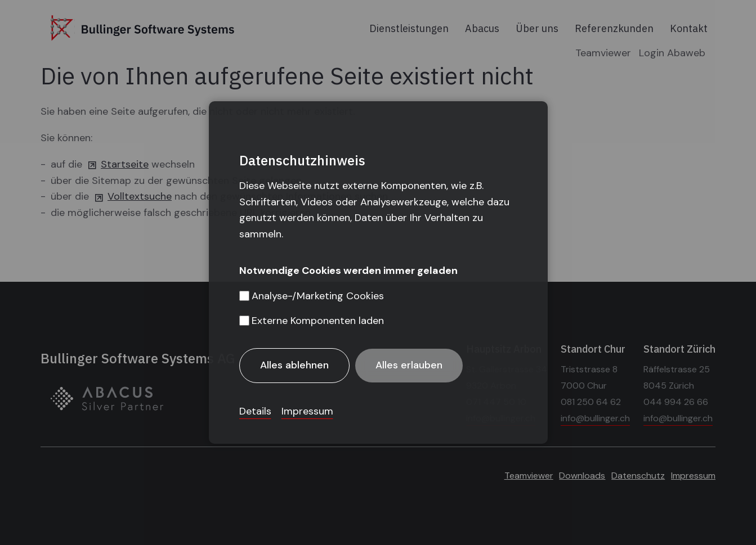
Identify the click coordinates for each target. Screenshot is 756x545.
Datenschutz (638, 476)
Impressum (693, 476)
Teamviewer (603, 53)
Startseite (125, 164)
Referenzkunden (614, 28)
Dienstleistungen (409, 28)
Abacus (482, 28)
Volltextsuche (140, 196)
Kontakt (689, 28)
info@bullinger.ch (501, 418)
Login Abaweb (672, 53)
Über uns (537, 28)
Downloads (582, 476)
